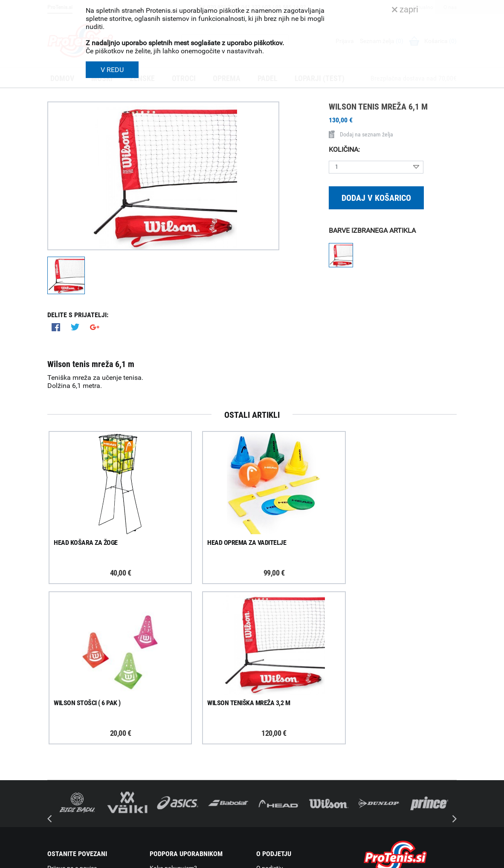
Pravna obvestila (172, 807)
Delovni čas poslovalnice (288, 741)
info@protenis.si (407, 808)
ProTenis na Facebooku (94, 752)
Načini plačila (167, 785)
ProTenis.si (377, 830)
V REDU (112, 70)
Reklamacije (165, 763)
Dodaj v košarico (376, 198)
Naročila (161, 741)
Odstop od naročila (175, 774)
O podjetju (270, 708)
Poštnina (162, 730)
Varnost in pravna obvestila (176, 859)
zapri (405, 9)
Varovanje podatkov (176, 796)
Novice (265, 786)
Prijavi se (69, 726)
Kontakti (268, 730)
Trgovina (268, 719)
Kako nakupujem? (173, 708)
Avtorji (449, 859)
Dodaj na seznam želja (361, 134)
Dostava (161, 719)
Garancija (162, 752)
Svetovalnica (273, 797)
